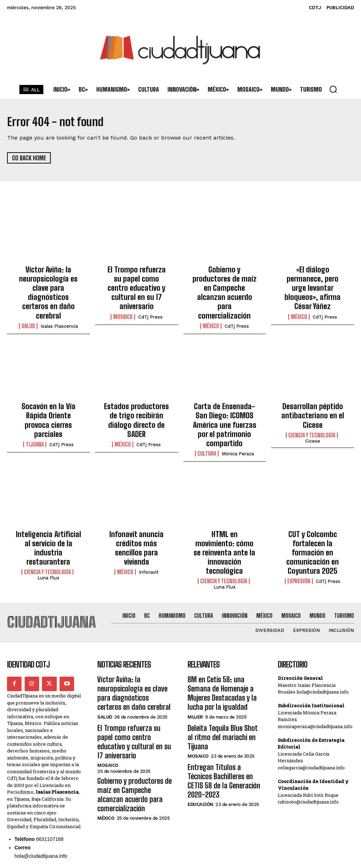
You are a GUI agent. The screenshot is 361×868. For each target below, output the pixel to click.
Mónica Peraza (238, 422)
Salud (28, 309)
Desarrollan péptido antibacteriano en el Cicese (313, 397)
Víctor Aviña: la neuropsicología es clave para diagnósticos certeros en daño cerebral (48, 284)
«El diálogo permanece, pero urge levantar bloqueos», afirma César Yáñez (313, 281)
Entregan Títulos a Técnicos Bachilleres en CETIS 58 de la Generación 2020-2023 (223, 702)
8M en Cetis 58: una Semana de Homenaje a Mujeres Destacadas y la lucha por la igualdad (223, 637)
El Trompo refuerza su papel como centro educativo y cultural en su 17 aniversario (137, 281)
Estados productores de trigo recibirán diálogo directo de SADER (136, 397)
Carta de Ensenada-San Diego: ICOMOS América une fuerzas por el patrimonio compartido (224, 401)
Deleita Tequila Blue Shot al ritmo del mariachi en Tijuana (225, 672)
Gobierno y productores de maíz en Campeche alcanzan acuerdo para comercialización (225, 281)
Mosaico (123, 302)
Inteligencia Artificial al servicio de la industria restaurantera (48, 509)
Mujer (195, 658)
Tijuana (35, 414)
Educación (200, 719)
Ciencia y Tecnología (312, 414)
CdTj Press (150, 302)
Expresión (299, 534)
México (211, 302)
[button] (333, 89)
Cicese (313, 420)
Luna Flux (48, 532)
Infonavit (149, 526)
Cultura (207, 421)
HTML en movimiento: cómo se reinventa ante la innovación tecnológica (224, 509)
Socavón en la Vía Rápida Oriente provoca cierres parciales (48, 397)
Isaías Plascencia (59, 310)
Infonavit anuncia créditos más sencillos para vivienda (137, 509)
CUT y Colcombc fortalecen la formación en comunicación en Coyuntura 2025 (313, 513)
